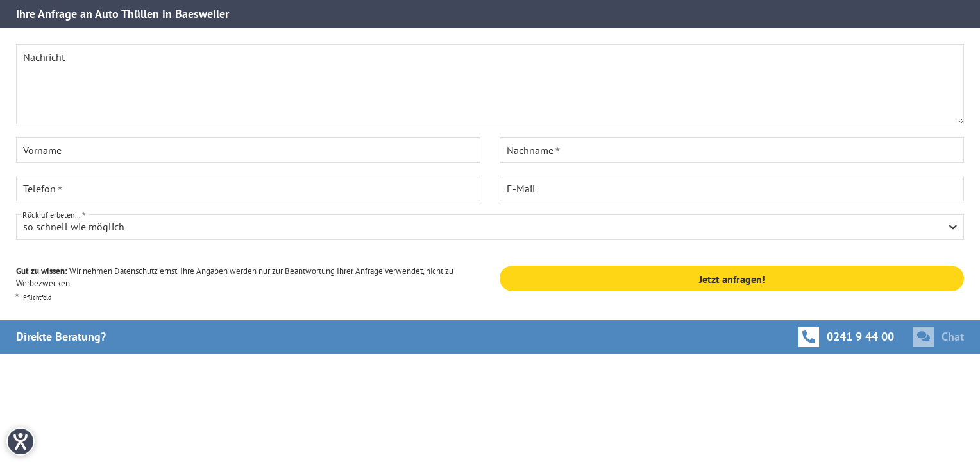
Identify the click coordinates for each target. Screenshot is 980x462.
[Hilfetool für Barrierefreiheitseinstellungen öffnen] (21, 441)
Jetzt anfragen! (732, 279)
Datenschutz (136, 271)
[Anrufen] (846, 337)
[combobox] (490, 227)
